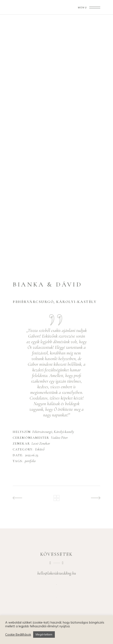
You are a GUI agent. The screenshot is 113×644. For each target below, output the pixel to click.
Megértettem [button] (44, 634)
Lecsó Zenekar (41, 443)
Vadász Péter (59, 437)
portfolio (30, 461)
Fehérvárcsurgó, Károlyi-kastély (53, 432)
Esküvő (40, 449)
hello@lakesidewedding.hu (57, 573)
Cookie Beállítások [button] (18, 635)
